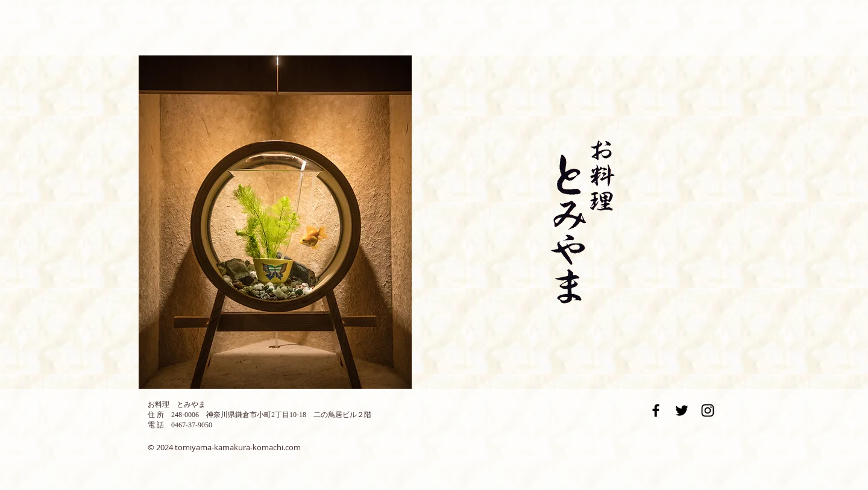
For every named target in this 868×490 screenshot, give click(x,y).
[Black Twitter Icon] (682, 410)
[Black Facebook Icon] (656, 410)
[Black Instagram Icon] (708, 410)
